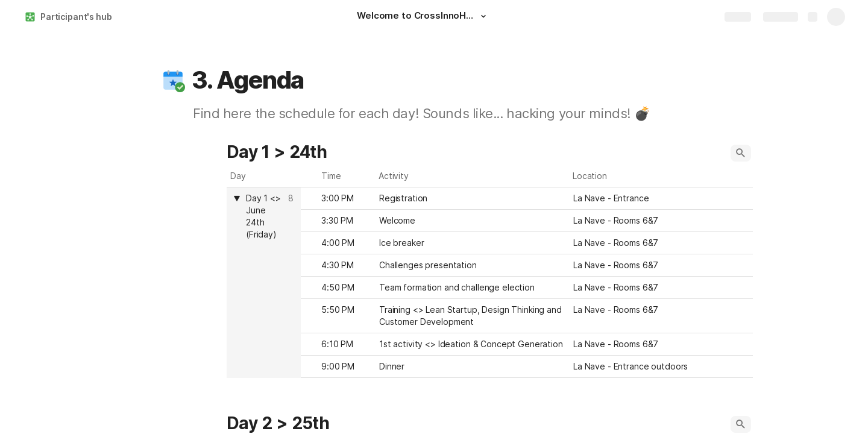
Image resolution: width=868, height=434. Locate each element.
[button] (483, 16)
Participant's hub (76, 17)
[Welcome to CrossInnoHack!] (423, 17)
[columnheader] (264, 282)
